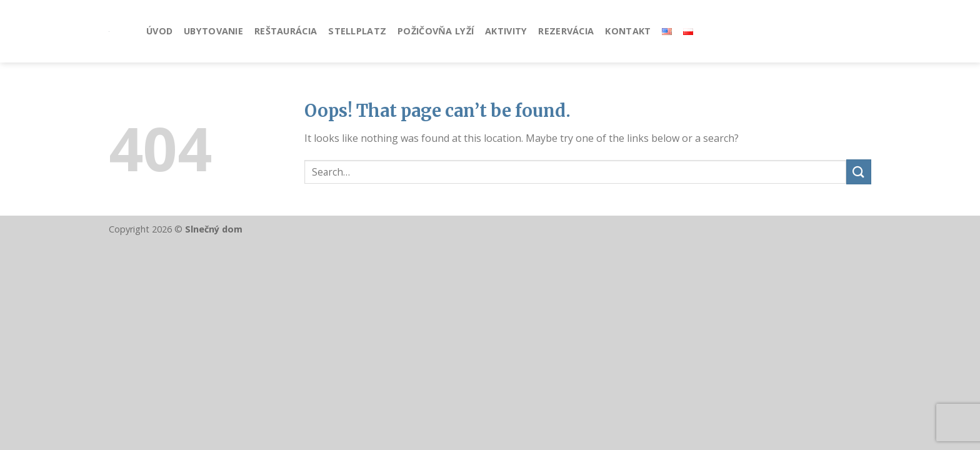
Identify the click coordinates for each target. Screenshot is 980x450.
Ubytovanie (213, 31)
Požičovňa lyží (436, 31)
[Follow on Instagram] (863, 31)
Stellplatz (357, 31)
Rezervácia (566, 31)
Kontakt (628, 31)
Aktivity (506, 31)
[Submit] (859, 172)
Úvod (159, 31)
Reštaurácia (286, 31)
